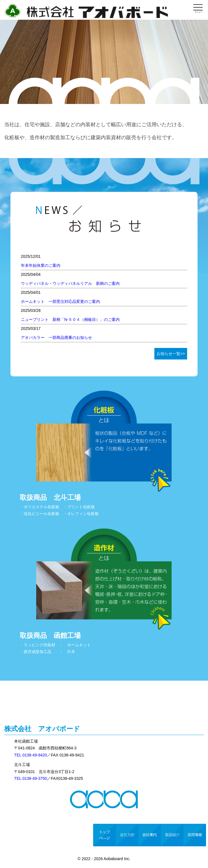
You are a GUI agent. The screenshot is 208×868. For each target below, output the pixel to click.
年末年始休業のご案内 (41, 265)
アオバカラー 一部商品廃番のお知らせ (56, 338)
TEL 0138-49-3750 (30, 778)
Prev (7, 52)
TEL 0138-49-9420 (30, 755)
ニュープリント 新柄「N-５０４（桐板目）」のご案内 (70, 319)
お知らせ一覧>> (171, 354)
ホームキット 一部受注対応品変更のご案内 (60, 301)
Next (201, 52)
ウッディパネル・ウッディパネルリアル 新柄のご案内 (70, 283)
